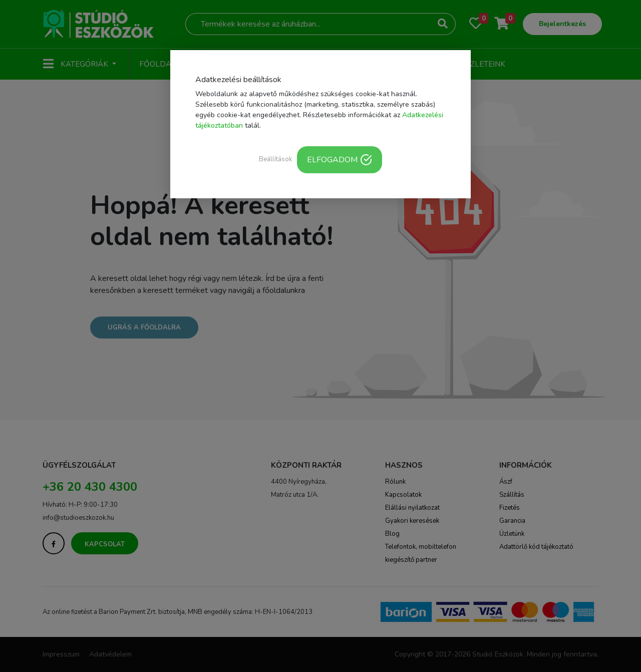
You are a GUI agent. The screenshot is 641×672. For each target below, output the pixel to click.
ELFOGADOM (340, 160)
